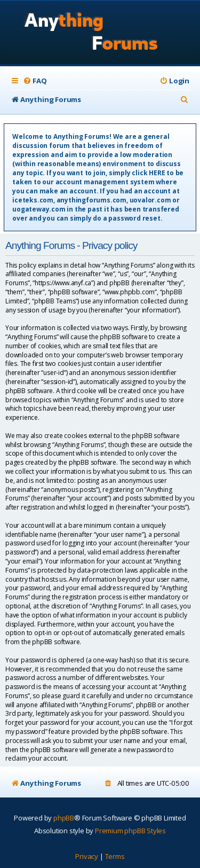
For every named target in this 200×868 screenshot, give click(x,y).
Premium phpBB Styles (130, 831)
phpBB (64, 818)
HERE (157, 173)
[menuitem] (35, 81)
